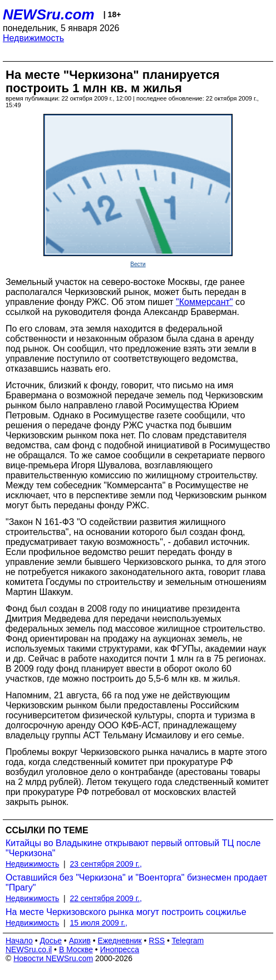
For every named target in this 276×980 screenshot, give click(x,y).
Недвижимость (33, 38)
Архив (80, 941)
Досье (51, 941)
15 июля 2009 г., (99, 923)
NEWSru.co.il (29, 949)
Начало (19, 941)
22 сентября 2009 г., (106, 898)
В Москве (76, 949)
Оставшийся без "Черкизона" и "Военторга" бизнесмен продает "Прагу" (136, 882)
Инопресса (120, 949)
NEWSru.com (49, 14)
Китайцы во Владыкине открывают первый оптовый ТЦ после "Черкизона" (133, 848)
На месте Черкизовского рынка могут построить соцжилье (126, 912)
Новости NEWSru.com (53, 958)
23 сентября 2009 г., (106, 864)
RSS (157, 941)
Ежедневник (120, 941)
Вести (138, 264)
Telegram (188, 941)
